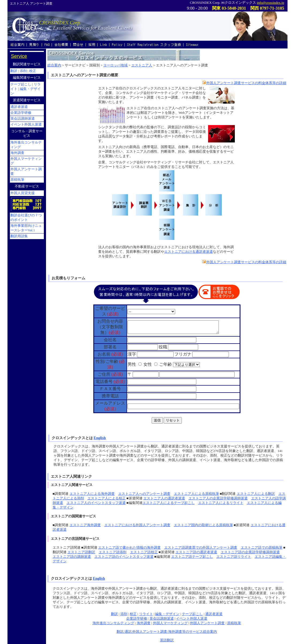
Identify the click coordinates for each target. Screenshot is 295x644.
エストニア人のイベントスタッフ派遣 (96, 503)
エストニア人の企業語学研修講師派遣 (218, 498)
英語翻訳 (167, 640)
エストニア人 (142, 65)
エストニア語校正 (144, 552)
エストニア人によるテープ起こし (169, 503)
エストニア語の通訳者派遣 (196, 552)
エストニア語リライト (234, 557)
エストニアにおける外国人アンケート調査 (137, 525)
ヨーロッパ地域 (115, 65)
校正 (133, 614)
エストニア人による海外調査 (92, 494)
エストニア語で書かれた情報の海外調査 (129, 548)
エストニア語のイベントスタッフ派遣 (124, 557)
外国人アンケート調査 (207, 623)
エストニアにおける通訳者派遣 (189, 252)
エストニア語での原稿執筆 (262, 548)
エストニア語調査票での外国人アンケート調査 (201, 548)
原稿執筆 (234, 623)
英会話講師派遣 (162, 619)
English (100, 438)
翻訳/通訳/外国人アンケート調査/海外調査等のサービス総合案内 (167, 632)
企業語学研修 (137, 619)
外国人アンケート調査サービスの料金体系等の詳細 (244, 83)
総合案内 (54, 65)
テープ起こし (192, 614)
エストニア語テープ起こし (192, 557)
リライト (146, 614)
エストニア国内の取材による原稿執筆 (203, 525)
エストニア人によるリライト (221, 503)
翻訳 (114, 614)
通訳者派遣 (214, 614)
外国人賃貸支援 (23, 193)
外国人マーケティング (170, 623)
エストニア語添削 (113, 552)
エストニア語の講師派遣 (72, 557)
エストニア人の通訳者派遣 (164, 498)
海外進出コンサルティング (113, 623)
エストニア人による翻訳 (256, 494)
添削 (124, 614)
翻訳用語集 (19, 236)
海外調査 (144, 623)
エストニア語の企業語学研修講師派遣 (250, 552)
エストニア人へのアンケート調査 (144, 494)
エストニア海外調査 (85, 525)
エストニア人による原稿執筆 (196, 494)
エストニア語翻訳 (81, 552)
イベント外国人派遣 (192, 619)
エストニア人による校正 (107, 498)
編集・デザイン (167, 614)
